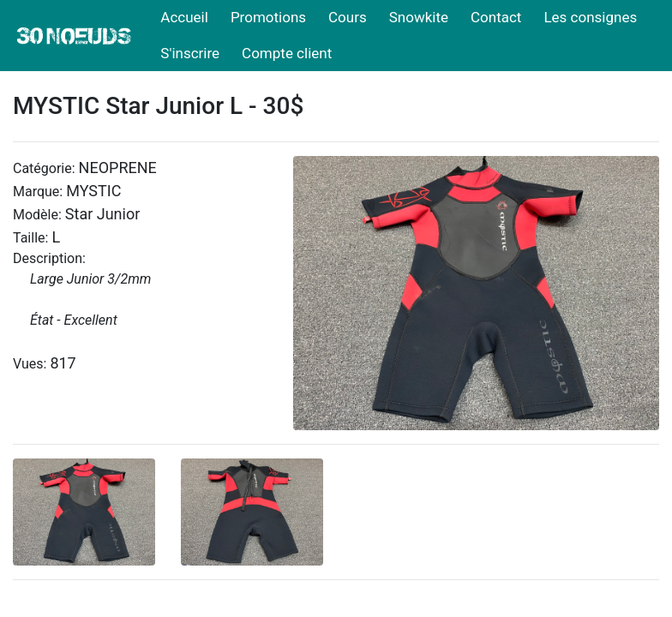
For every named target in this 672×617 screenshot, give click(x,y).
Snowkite (419, 17)
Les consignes (590, 17)
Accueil (184, 17)
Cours (348, 17)
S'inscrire (190, 53)
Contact (496, 17)
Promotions (268, 17)
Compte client (287, 53)
